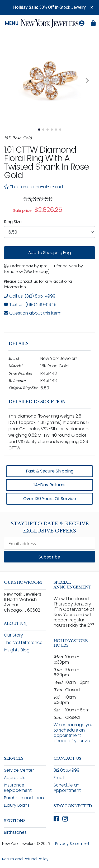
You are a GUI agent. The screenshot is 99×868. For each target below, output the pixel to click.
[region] (49, 204)
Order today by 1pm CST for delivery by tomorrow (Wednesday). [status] (43, 269)
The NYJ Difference (23, 643)
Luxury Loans (17, 805)
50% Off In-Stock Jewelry (49, 7)
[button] (92, 7)
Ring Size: (13, 222)
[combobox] (49, 232)
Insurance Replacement (18, 788)
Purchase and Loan (24, 798)
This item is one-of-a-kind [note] (33, 187)
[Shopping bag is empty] (93, 23)
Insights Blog (17, 650)
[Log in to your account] (82, 23)
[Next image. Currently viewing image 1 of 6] (87, 80)
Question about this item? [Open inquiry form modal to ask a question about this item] (33, 313)
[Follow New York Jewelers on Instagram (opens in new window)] (65, 819)
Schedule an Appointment (67, 788)
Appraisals (15, 778)
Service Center (19, 770)
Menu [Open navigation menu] (12, 23)
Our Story (13, 635)
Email (59, 778)
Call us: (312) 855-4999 (30, 296)
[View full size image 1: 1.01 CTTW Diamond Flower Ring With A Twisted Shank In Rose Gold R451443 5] (49, 80)
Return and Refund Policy (25, 859)
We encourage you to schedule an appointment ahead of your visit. (74, 733)
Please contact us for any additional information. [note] (38, 284)
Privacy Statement (72, 844)
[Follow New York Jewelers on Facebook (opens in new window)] (56, 819)
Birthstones (15, 832)
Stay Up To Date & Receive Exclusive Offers (50, 527)
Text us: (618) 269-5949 (30, 305)
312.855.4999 (67, 770)
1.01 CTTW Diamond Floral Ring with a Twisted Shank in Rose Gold (46, 162)
